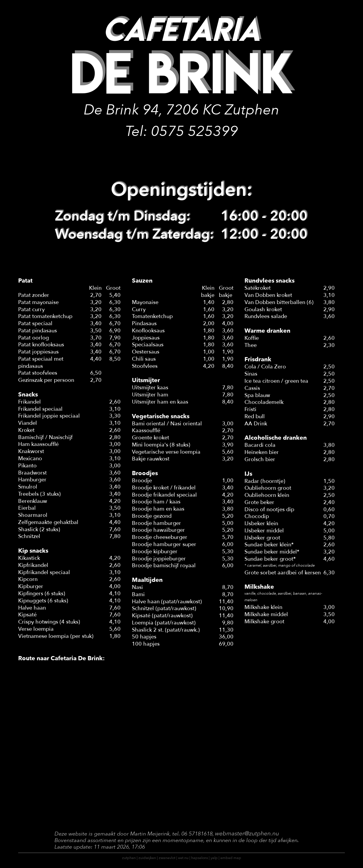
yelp (214, 858)
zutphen (129, 858)
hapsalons (200, 858)
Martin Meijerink (150, 834)
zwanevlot (167, 858)
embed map (231, 858)
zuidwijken (147, 858)
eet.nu (183, 858)
